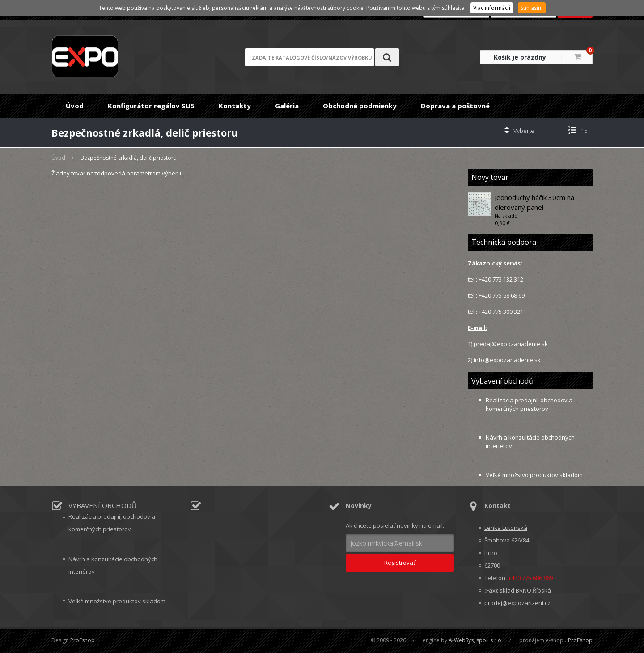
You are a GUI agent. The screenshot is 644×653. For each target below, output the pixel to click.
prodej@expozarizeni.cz (517, 603)
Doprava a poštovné (455, 106)
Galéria (287, 106)
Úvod (75, 106)
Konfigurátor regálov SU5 (151, 106)
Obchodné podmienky (360, 106)
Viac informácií (492, 8)
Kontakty (235, 106)
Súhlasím (532, 8)
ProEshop (83, 640)
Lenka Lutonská (506, 528)
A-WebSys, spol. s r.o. (476, 640)
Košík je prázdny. (521, 57)
